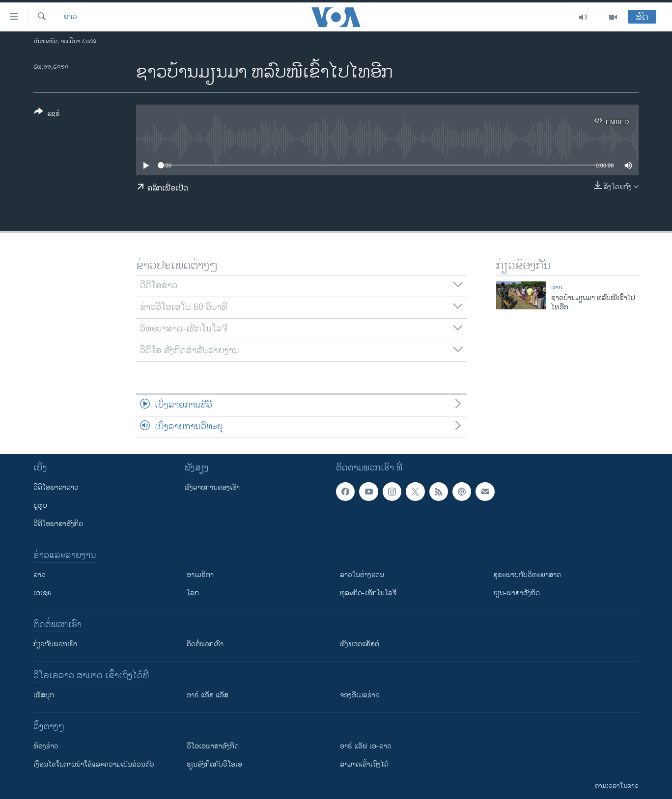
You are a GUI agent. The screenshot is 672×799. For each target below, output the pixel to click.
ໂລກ (193, 593)
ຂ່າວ (70, 17)
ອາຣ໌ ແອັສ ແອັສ (208, 695)
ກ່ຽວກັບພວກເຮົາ (55, 644)
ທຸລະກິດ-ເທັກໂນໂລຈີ (368, 593)
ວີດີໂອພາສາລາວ (56, 487)
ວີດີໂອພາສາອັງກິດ (58, 524)
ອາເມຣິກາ (200, 575)
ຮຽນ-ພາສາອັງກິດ (517, 593)
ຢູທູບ (40, 506)
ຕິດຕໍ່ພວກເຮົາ (205, 644)
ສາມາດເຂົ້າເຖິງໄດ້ (364, 764)
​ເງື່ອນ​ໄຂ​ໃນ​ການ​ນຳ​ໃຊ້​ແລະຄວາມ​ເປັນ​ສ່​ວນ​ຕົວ (94, 764)
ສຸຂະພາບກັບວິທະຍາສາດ (527, 575)
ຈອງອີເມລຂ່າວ (360, 695)
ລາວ (40, 575)
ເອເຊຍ (42, 593)
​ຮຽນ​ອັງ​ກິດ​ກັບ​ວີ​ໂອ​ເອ (214, 764)
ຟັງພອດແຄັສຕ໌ (360, 644)
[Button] (47, 114)
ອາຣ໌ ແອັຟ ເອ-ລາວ (366, 746)
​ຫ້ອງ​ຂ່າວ (46, 746)
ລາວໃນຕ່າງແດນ (362, 575)
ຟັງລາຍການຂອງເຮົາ (212, 487)
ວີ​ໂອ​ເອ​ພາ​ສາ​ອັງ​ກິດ (213, 746)
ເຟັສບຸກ (44, 695)
